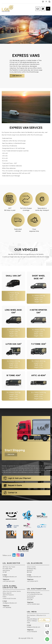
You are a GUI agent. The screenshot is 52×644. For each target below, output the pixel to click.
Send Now (11, 454)
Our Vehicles (17, 76)
